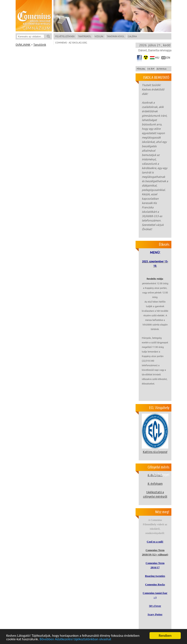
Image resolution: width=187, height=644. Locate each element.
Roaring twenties (155, 576)
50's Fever (155, 606)
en (168, 58)
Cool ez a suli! (155, 542)
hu (157, 58)
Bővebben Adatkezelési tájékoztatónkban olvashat (75, 639)
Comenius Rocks (155, 584)
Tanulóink (40, 45)
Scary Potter (155, 614)
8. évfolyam (155, 484)
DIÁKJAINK (23, 45)
